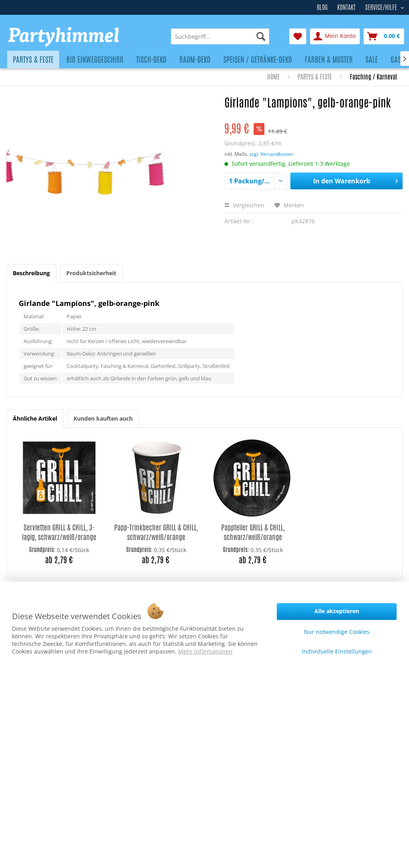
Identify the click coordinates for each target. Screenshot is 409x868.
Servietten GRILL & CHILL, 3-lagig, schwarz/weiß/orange (59, 532)
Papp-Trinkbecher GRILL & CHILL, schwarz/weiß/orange (156, 532)
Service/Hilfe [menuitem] (382, 6)
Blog (322, 7)
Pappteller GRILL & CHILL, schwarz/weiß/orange (253, 532)
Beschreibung (31, 273)
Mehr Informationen (205, 651)
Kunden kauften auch (103, 418)
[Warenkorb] (384, 36)
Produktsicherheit (91, 273)
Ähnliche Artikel (35, 418)
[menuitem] (220, 36)
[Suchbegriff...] (220, 36)
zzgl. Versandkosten (271, 154)
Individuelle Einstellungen (337, 651)
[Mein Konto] (335, 36)
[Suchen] (261, 36)
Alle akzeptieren (337, 611)
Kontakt (346, 7)
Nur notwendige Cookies (337, 632)
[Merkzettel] (298, 36)
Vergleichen (244, 205)
